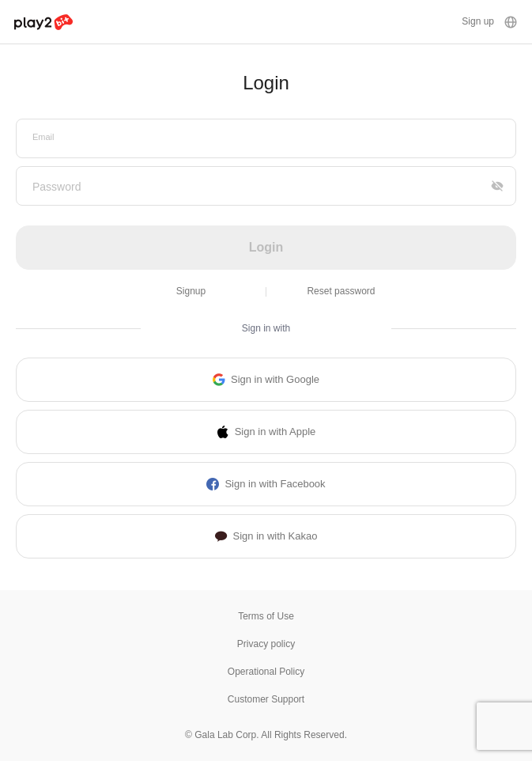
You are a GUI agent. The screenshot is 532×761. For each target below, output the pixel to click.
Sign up (478, 21)
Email (43, 137)
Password (57, 187)
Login (266, 247)
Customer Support (266, 699)
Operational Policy (266, 672)
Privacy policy (266, 644)
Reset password (341, 291)
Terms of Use (266, 616)
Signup (191, 291)
